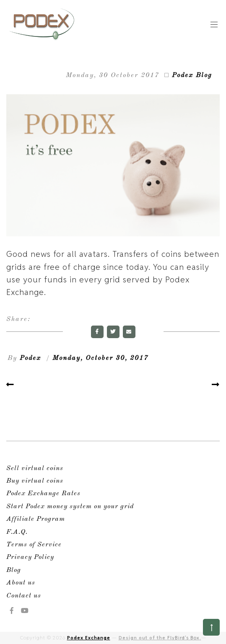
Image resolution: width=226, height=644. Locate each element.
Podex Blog (192, 75)
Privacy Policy (30, 557)
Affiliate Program (36, 519)
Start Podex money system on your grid (70, 507)
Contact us (24, 596)
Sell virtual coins (35, 468)
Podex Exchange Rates (43, 494)
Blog (14, 570)
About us (21, 583)
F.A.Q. (17, 532)
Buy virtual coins (35, 481)
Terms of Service (34, 545)
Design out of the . (160, 638)
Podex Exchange (89, 638)
